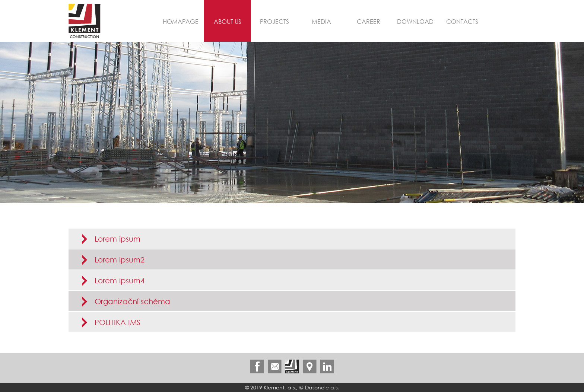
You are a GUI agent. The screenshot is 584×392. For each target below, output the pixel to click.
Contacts (462, 21)
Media (321, 21)
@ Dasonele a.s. (319, 387)
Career (369, 21)
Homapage (181, 21)
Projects (274, 21)
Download (415, 21)
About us (228, 21)
